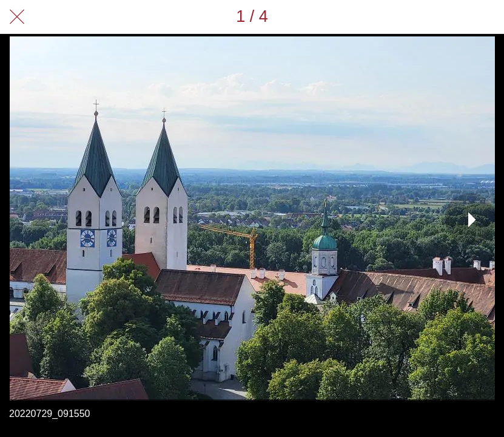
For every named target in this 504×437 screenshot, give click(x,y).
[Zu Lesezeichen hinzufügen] (487, 17)
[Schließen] (17, 17)
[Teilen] (455, 17)
